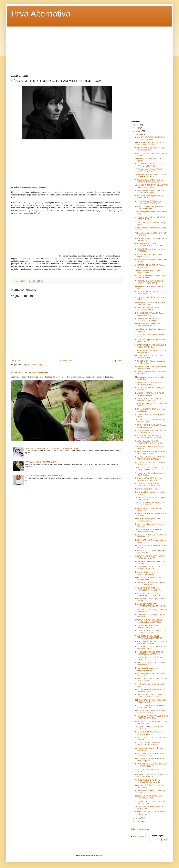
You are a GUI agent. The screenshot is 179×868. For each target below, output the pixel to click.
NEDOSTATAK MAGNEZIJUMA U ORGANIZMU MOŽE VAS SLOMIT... (150, 437)
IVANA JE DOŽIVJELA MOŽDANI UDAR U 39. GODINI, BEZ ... (151, 680)
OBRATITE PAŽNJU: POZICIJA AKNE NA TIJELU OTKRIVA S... (151, 346)
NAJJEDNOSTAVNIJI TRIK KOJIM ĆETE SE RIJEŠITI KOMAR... (151, 632)
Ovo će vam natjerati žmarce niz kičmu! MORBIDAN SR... (150, 218)
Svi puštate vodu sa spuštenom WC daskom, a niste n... (149, 520)
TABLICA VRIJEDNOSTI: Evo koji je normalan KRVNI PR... (149, 531)
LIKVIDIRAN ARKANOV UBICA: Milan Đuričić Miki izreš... (150, 357)
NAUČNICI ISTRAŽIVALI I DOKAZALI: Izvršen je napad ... (150, 394)
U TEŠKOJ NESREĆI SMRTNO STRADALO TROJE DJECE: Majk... (150, 245)
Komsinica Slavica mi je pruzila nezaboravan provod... (147, 573)
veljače (139, 821)
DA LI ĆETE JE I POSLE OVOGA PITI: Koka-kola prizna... (150, 733)
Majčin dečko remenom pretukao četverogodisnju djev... (148, 325)
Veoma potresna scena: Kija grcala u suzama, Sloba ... (149, 271)
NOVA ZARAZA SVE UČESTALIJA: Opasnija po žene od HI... (149, 399)
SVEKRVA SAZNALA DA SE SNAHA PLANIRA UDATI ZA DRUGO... (149, 621)
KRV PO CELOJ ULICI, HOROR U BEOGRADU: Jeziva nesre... (148, 319)
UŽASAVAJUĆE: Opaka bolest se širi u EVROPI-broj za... (150, 250)
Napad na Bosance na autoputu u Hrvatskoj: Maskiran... (148, 626)
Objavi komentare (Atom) (32, 365)
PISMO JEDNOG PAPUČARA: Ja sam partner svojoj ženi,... (150, 314)
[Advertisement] (35, 50)
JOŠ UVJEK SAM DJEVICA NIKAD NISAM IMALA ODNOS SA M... (151, 186)
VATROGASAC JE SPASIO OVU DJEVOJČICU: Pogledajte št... (148, 781)
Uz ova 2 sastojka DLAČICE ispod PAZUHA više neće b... (148, 309)
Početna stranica (66, 361)
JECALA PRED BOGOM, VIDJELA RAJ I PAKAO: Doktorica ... (151, 504)
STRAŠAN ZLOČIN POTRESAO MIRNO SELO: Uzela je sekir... (151, 584)
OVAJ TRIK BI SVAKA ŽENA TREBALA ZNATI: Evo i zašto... (150, 303)
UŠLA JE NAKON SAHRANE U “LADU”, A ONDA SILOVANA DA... (151, 642)
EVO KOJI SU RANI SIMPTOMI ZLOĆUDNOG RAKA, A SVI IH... (149, 485)
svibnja (139, 131)
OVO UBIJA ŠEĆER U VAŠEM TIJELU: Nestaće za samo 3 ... (150, 463)
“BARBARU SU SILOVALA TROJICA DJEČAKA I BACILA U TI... (149, 170)
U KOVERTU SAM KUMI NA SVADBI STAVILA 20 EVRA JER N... (149, 282)
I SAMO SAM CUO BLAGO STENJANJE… (31, 373)
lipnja (138, 128)
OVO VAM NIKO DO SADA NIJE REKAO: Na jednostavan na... (151, 690)
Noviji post (16, 361)
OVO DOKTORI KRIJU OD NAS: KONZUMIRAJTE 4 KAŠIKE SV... (149, 589)
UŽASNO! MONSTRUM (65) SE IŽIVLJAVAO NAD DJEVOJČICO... (149, 637)
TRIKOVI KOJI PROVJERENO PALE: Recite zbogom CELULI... (149, 469)
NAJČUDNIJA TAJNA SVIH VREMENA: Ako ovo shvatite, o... (150, 754)
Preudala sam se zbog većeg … (147, 489)
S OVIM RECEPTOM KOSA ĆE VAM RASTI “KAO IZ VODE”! (149, 658)
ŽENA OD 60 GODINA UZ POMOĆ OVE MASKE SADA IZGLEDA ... (151, 176)
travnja (138, 134)
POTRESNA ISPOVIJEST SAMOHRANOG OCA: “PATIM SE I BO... (151, 776)
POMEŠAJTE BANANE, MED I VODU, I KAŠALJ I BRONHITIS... (150, 208)
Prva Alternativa (41, 14)
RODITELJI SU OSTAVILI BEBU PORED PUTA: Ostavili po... (151, 706)
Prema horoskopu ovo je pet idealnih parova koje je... (149, 197)
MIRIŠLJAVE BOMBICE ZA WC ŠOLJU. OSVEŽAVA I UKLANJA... (150, 144)
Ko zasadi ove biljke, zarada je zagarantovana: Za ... (147, 669)
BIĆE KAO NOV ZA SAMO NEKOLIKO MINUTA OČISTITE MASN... (150, 458)
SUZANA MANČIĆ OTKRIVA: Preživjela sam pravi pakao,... (150, 149)
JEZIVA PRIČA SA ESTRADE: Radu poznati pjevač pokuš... (149, 383)
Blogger (100, 855)
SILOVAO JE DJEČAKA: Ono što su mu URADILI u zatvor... (150, 802)
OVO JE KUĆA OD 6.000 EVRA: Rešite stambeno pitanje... (150, 760)
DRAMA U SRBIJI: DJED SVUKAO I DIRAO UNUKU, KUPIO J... (149, 479)
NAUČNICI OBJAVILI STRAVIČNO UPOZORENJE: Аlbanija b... (148, 744)
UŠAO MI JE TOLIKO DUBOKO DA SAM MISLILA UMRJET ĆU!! (151, 293)
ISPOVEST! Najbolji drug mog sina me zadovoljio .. (44, 476)
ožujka (138, 818)
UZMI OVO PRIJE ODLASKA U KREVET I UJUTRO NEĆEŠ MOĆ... (151, 165)
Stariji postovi (117, 361)
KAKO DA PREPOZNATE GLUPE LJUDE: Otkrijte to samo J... (151, 648)
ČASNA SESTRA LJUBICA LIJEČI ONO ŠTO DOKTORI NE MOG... (150, 192)
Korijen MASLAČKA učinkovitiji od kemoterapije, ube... (148, 509)
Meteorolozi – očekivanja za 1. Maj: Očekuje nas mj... (148, 578)
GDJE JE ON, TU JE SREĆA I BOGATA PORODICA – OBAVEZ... (150, 557)
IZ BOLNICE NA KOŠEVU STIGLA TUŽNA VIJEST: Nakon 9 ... (151, 701)
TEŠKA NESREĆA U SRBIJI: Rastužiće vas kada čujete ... (150, 421)
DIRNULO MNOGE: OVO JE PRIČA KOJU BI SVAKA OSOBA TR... (151, 765)
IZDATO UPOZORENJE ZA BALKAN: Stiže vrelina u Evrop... (149, 797)
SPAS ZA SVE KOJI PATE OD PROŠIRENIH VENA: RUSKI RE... (149, 442)
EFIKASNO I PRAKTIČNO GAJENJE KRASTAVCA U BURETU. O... (149, 653)
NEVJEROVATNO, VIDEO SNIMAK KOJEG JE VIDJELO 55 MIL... (149, 696)
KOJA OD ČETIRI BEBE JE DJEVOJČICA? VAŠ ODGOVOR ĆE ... (151, 605)
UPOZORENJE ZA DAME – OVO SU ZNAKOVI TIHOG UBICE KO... (149, 181)
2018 (136, 125)
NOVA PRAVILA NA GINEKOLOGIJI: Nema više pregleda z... (149, 568)
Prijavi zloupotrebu (140, 829)
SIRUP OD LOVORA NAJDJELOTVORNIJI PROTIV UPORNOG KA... (152, 717)
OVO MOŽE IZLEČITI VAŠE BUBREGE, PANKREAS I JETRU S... (151, 712)
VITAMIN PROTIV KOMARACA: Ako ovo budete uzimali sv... (151, 426)
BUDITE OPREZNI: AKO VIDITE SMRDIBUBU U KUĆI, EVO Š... (148, 594)
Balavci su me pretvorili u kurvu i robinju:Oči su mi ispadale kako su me (52, 448)
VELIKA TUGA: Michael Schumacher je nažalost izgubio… (150, 277)
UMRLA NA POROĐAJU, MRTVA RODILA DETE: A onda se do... (151, 453)
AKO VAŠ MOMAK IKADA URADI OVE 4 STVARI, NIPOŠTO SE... (151, 431)
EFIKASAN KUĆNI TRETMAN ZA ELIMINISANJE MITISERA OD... (149, 202)
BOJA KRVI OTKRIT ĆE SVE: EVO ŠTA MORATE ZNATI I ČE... (150, 138)
